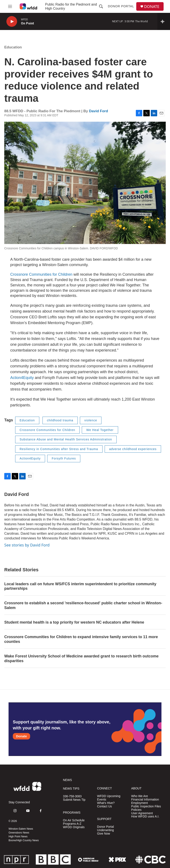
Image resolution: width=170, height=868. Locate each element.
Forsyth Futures (64, 458)
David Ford (99, 111)
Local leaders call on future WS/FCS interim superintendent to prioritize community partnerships (80, 586)
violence (91, 420)
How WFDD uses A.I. (145, 816)
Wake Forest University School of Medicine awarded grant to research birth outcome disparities (81, 658)
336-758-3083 (72, 796)
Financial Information (145, 800)
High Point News (18, 837)
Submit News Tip (74, 800)
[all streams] (164, 21)
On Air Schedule (74, 820)
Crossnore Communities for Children (41, 274)
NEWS (67, 780)
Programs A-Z (72, 824)
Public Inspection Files (146, 806)
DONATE (152, 7)
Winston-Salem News (21, 829)
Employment (139, 803)
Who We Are (139, 796)
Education (13, 47)
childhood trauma (60, 420)
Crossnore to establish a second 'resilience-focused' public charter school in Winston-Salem (83, 605)
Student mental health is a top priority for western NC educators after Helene (74, 622)
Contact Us (105, 806)
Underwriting (106, 830)
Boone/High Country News (24, 840)
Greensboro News (19, 833)
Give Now (104, 834)
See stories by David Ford (27, 545)
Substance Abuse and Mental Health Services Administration (66, 439)
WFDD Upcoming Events (109, 798)
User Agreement (142, 813)
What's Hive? (106, 803)
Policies (136, 810)
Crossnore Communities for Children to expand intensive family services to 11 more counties (81, 639)
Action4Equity (22, 378)
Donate (21, 736)
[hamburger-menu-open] (10, 6)
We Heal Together (100, 430)
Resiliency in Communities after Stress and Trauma (59, 449)
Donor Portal (121, 6)
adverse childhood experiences (133, 449)
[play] (12, 22)
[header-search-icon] (101, 6)
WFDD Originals (74, 827)
